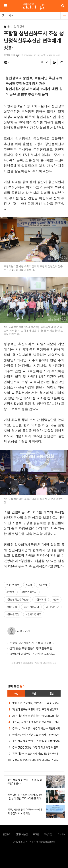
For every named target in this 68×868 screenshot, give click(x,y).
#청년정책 (12, 607)
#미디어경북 (13, 585)
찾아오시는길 (22, 834)
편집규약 (7, 834)
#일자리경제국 (34, 614)
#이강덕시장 (52, 607)
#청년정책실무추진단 (17, 599)
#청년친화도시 (29, 592)
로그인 (1, 10)
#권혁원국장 (13, 614)
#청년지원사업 (31, 607)
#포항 (29, 585)
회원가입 (48, 834)
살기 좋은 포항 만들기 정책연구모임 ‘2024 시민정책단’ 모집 (32, 648)
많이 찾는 (16, 686)
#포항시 (43, 585)
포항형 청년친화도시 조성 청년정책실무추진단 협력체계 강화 (32, 643)
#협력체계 (41, 599)
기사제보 (61, 834)
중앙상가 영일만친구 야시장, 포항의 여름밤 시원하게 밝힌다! (32, 654)
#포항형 (11, 592)
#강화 (56, 599)
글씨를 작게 (42, 62)
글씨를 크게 (47, 62)
